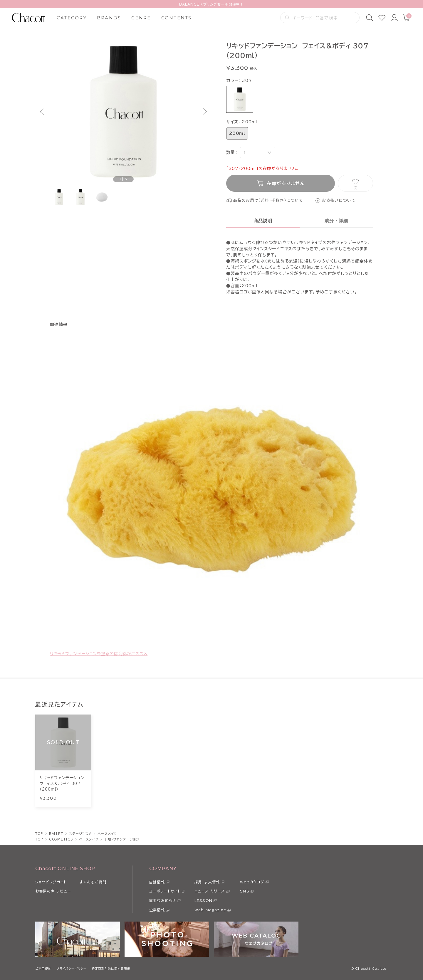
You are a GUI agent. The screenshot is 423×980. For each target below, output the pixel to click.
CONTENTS (177, 18)
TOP (39, 834)
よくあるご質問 (93, 882)
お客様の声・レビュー (53, 891)
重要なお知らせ (163, 900)
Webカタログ (252, 882)
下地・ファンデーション (122, 839)
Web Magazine (210, 910)
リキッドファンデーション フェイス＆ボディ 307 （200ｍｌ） (63, 784)
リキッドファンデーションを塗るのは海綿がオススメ (99, 654)
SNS (245, 891)
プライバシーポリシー (72, 969)
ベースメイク (107, 834)
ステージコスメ (80, 834)
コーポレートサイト (165, 891)
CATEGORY (72, 18)
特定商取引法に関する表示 (111, 969)
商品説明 (263, 221)
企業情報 (157, 910)
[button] (42, 112)
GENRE (141, 18)
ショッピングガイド (51, 882)
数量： (232, 152)
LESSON (203, 900)
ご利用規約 (43, 969)
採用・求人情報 (207, 882)
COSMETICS (61, 839)
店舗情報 (157, 882)
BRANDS (109, 18)
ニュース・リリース (210, 891)
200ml (237, 133)
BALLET (56, 834)
